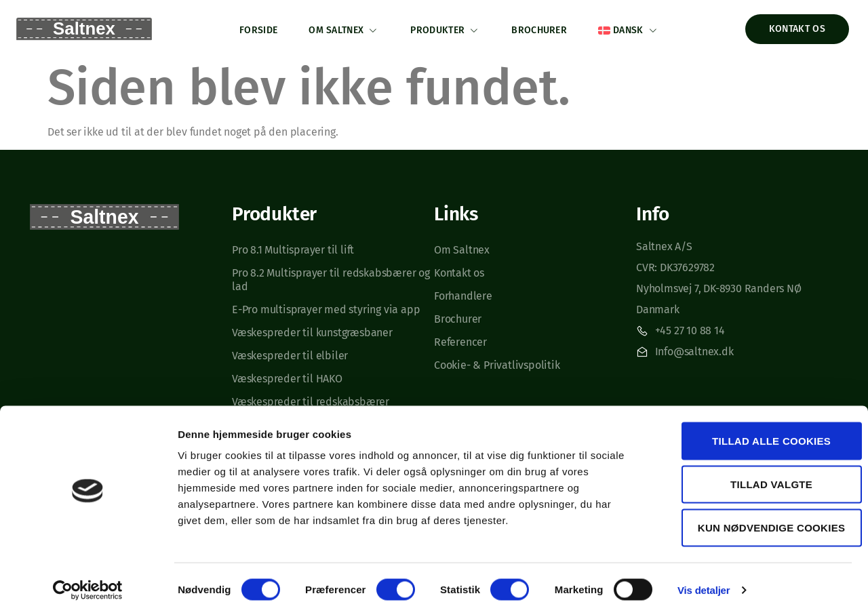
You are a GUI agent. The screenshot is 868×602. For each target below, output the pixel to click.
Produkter (445, 28)
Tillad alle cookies (754, 426)
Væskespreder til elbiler (290, 353)
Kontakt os (459, 270)
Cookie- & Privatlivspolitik (497, 362)
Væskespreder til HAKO (287, 376)
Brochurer (542, 27)
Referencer (460, 339)
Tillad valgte (754, 469)
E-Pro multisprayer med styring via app (326, 307)
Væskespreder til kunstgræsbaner (312, 330)
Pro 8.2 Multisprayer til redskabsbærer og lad (331, 277)
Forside (253, 27)
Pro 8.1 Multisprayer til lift (294, 247)
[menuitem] (634, 27)
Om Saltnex (341, 28)
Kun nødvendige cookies (754, 513)
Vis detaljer (704, 575)
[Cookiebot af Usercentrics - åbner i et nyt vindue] (88, 576)
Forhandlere (463, 293)
